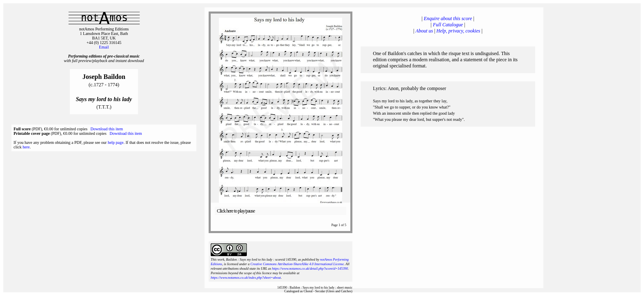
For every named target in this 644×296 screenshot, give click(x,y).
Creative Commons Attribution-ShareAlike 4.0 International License (297, 264)
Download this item (107, 129)
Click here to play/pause (236, 211)
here (26, 147)
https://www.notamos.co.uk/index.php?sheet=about (246, 278)
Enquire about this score (448, 18)
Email (104, 47)
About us (424, 31)
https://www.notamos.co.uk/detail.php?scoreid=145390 (310, 269)
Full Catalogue (448, 25)
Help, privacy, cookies (459, 31)
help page (116, 142)
